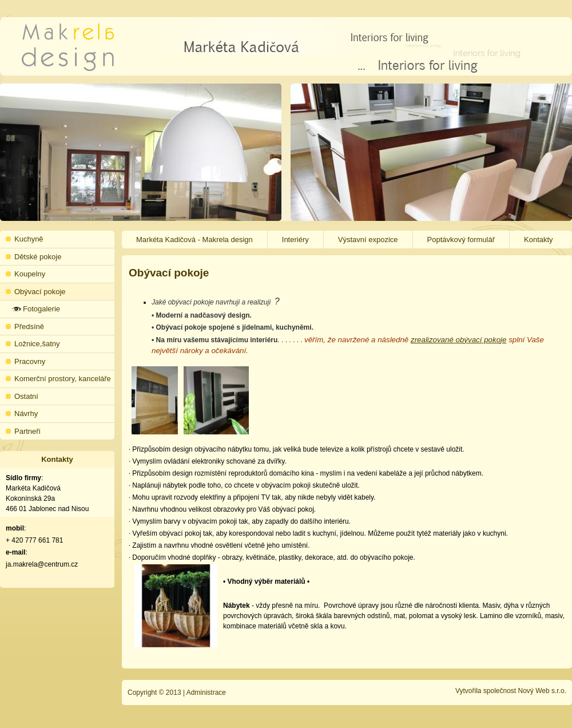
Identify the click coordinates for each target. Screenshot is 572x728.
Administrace (206, 693)
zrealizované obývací (446, 340)
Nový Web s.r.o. (542, 691)
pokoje (494, 340)
